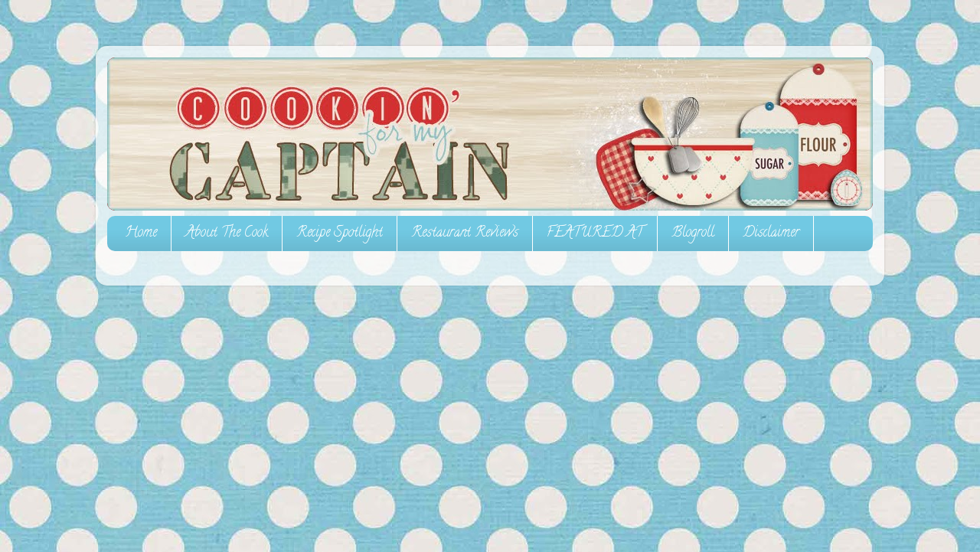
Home (141, 234)
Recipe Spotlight (340, 234)
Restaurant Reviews (465, 234)
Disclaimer (771, 234)
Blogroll (693, 234)
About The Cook (227, 234)
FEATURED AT (595, 234)
